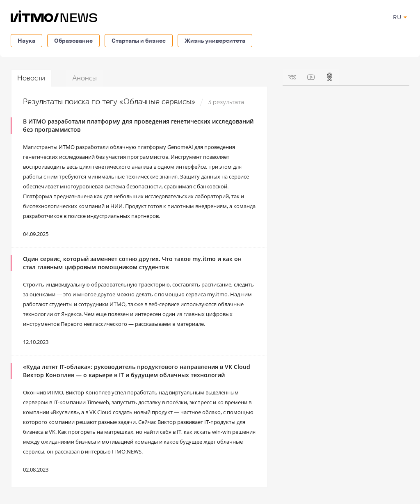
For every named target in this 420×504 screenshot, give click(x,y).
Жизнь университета (215, 40)
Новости (31, 78)
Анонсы (84, 78)
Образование (73, 40)
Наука (26, 40)
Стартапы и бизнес (139, 40)
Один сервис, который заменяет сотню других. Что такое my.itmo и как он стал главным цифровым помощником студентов (132, 263)
